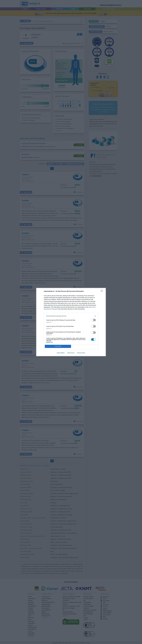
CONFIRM (58, 346)
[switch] (93, 320)
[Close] (102, 291)
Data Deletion (61, 353)
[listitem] (71, 316)
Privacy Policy (81, 353)
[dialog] (71, 322)
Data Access (71, 353)
